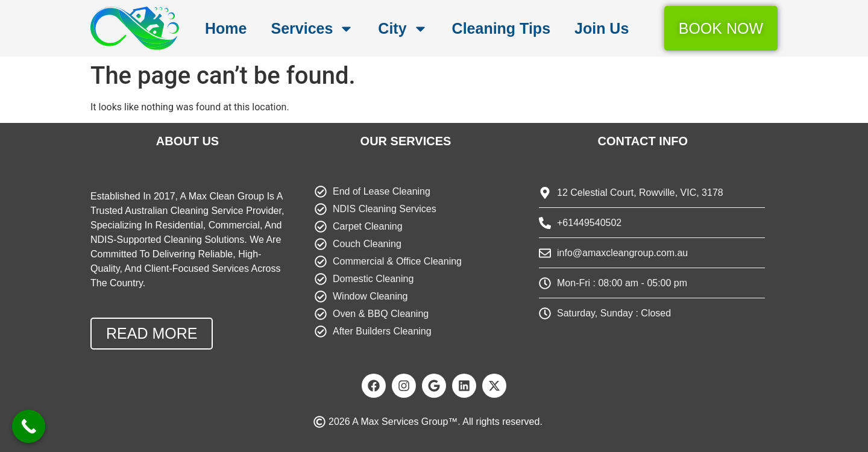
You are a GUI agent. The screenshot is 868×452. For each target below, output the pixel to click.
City (403, 29)
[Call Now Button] (29, 426)
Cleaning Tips (501, 28)
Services (312, 29)
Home (226, 28)
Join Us (602, 28)
